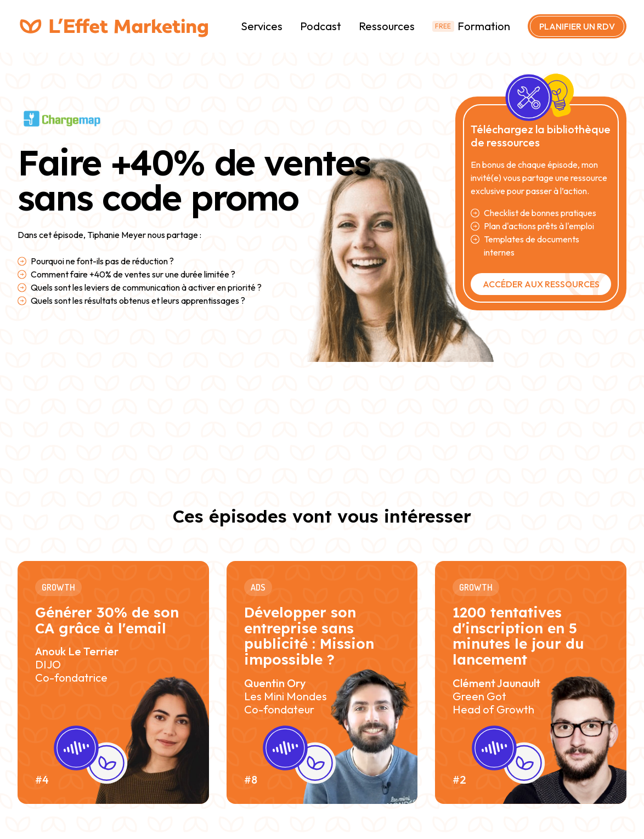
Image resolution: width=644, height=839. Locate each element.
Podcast (321, 26)
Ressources (387, 26)
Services (262, 26)
